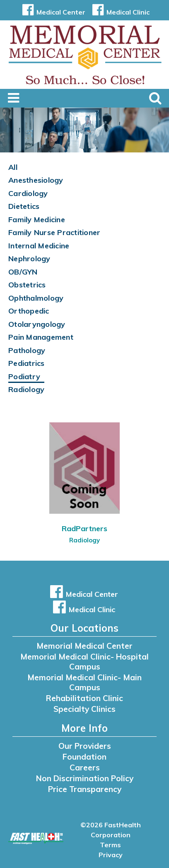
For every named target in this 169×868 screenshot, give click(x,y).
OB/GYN (23, 272)
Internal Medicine (39, 246)
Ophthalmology (36, 298)
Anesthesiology (36, 180)
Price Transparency (85, 789)
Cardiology (28, 193)
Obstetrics (27, 285)
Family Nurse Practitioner (54, 232)
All (13, 167)
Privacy (111, 855)
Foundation (84, 757)
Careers (85, 767)
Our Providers (85, 746)
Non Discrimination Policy (85, 778)
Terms (110, 845)
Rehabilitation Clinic (84, 698)
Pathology (27, 350)
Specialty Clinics (84, 709)
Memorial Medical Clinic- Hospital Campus (84, 662)
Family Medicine (37, 219)
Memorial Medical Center (84, 646)
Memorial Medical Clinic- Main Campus (84, 682)
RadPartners (84, 528)
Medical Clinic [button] (120, 12)
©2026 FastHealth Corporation (111, 830)
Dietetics (24, 206)
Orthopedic (29, 311)
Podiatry (24, 376)
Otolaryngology (37, 324)
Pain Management (41, 337)
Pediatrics (27, 363)
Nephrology (29, 259)
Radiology (26, 389)
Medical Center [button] (52, 12)
